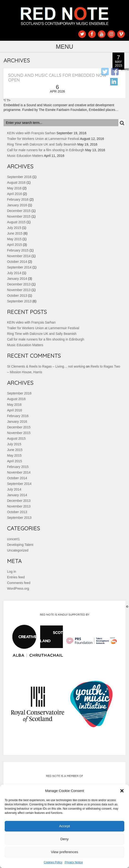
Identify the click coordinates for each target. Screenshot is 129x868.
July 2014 (14, 273)
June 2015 (15, 233)
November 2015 (19, 216)
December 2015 (19, 211)
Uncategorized (18, 550)
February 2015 (18, 250)
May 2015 (14, 239)
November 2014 (19, 256)
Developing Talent (20, 545)
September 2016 (19, 177)
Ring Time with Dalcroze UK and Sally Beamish (42, 144)
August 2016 (16, 183)
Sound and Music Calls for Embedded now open (57, 78)
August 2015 (16, 222)
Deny (64, 839)
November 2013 (19, 290)
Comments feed (19, 583)
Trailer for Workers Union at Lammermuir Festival (43, 139)
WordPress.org (18, 588)
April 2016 (15, 194)
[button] (122, 791)
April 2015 (15, 245)
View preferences (65, 852)
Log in (12, 572)
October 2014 (17, 262)
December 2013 (19, 284)
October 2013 (17, 296)
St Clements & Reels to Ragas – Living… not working (46, 366)
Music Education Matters (25, 156)
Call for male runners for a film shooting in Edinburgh (46, 150)
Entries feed (16, 577)
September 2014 (19, 267)
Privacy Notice (74, 862)
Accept (65, 826)
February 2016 (18, 199)
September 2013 (19, 301)
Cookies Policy (53, 862)
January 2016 (17, 205)
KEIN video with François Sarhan (31, 133)
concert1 (13, 539)
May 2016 (14, 188)
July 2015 (14, 228)
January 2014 (17, 279)
